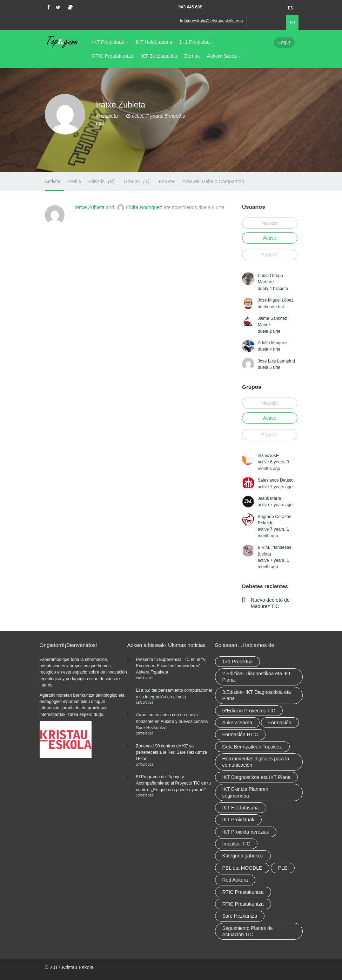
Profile (74, 181)
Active (270, 238)
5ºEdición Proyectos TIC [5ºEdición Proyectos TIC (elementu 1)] (249, 711)
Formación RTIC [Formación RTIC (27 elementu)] (240, 734)
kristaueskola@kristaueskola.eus (212, 21)
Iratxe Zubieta (90, 207)
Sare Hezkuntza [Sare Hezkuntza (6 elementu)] (240, 916)
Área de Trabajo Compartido (213, 181)
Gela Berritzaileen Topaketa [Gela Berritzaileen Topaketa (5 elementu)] (253, 747)
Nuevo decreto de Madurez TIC (270, 603)
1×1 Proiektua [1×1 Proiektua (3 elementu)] (238, 662)
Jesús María (270, 498)
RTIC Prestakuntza (113, 56)
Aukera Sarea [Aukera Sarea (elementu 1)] (237, 723)
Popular (270, 255)
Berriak (192, 56)
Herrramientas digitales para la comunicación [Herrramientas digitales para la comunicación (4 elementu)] (256, 762)
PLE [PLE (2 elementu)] (283, 868)
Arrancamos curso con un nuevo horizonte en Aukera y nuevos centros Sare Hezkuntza (172, 721)
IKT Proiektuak (108, 42)
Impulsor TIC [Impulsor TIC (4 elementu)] (236, 844)
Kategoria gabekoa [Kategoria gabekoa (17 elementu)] (243, 856)
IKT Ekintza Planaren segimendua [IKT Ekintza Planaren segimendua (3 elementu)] (245, 792)
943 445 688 (190, 7)
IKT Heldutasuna (154, 42)
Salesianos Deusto (276, 480)
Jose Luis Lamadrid (276, 361)
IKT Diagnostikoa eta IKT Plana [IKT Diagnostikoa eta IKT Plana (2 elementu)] (257, 777)
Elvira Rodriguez (144, 207)
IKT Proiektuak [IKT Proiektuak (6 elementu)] (239, 820)
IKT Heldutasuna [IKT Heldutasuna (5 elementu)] (241, 808)
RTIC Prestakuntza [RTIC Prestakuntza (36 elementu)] (243, 892)
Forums (167, 181)
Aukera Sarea (222, 56)
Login (284, 42)
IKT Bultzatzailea (159, 56)
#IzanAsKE (269, 456)
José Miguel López (276, 300)
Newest (270, 223)
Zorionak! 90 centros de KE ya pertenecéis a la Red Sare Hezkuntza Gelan (172, 753)
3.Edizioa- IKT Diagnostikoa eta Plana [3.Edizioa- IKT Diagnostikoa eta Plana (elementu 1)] (257, 695)
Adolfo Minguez (273, 343)
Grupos (252, 387)
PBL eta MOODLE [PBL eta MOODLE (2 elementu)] (242, 868)
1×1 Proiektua (195, 42)
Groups (138, 181)
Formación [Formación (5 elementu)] (280, 723)
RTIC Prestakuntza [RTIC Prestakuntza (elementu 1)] (243, 904)
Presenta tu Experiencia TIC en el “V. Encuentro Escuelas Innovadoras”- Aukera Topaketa (171, 666)
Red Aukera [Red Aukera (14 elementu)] (235, 880)
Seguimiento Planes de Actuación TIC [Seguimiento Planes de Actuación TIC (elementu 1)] (248, 931)
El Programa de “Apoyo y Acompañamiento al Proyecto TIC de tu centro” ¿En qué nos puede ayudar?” (174, 783)
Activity (53, 181)
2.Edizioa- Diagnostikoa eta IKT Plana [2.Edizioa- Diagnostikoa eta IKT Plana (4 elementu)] (257, 677)
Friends (103, 181)
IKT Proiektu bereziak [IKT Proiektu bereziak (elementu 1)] (246, 832)
